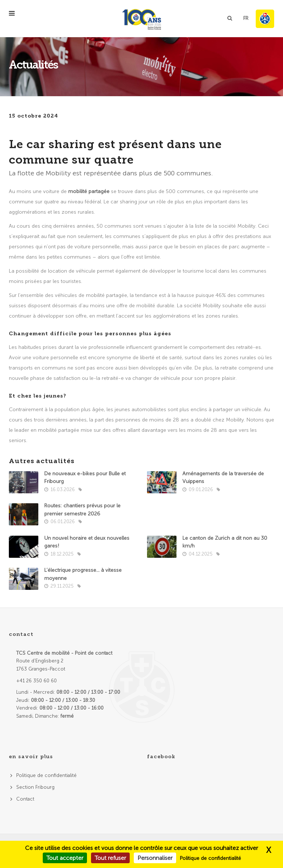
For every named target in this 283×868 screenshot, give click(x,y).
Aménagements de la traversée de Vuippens (223, 478)
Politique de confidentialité (46, 775)
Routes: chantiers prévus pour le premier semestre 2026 (82, 510)
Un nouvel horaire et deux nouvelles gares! (87, 542)
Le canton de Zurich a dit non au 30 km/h (225, 542)
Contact (25, 799)
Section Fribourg (35, 787)
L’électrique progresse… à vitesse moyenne (83, 574)
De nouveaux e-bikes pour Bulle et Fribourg (85, 478)
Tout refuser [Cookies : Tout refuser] (110, 858)
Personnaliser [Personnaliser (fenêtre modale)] (155, 858)
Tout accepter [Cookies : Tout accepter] (65, 858)
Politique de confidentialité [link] (210, 858)
